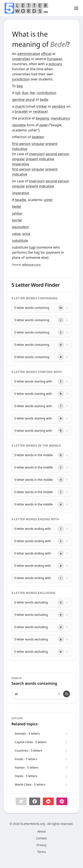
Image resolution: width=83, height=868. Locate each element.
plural (30, 100)
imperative (21, 164)
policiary (55, 64)
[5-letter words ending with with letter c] (41, 541)
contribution (46, 93)
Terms (41, 852)
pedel (44, 125)
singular (38, 144)
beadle (20, 200)
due (25, 93)
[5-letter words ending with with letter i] (41, 529)
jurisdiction (21, 79)
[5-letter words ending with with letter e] (41, 566)
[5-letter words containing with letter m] (41, 308)
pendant (59, 106)
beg (20, 86)
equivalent (20, 227)
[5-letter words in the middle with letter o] (41, 480)
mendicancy (60, 118)
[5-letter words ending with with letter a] (41, 553)
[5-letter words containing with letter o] (41, 345)
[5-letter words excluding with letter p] (41, 639)
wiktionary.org (31, 264)
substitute (20, 241)
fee (32, 93)
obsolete (19, 125)
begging (42, 118)
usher (48, 200)
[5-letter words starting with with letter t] (41, 381)
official (46, 54)
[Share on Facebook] (35, 801)
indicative (20, 149)
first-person (21, 144)
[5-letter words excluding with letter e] (41, 615)
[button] (21, 801)
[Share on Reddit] (48, 801)
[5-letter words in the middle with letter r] (41, 467)
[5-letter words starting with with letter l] (41, 406)
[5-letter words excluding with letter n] (41, 652)
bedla (44, 100)
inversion (36, 154)
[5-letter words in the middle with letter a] (41, 504)
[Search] (66, 694)
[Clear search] (59, 694)
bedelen (38, 137)
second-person (57, 154)
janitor (17, 213)
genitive (18, 100)
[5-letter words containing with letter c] (41, 320)
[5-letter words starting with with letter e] (41, 418)
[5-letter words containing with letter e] (41, 357)
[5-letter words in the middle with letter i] (41, 492)
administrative (29, 54)
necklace (40, 111)
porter (17, 220)
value (16, 234)
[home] (26, 8)
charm (20, 106)
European (55, 59)
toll (18, 93)
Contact (42, 838)
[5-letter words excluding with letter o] (41, 627)
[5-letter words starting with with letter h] (41, 394)
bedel (17, 207)
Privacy (42, 845)
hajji (32, 247)
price (26, 234)
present (51, 144)
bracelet (21, 111)
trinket (41, 106)
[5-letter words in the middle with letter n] (41, 455)
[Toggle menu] (76, 8)
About (41, 831)
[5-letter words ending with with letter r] (41, 578)
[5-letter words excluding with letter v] (41, 602)
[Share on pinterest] (62, 801)
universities (21, 59)
